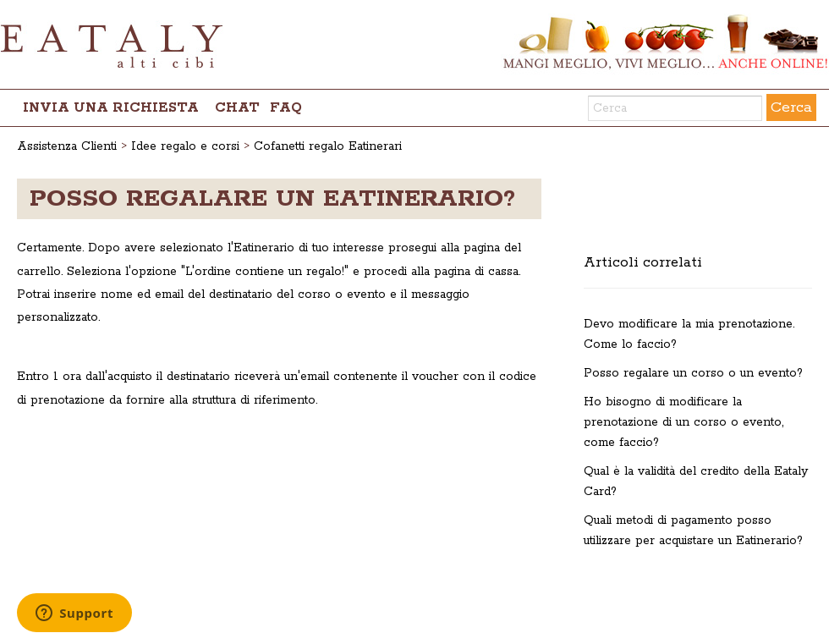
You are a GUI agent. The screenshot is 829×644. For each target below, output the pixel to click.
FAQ (286, 108)
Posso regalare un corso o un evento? (693, 373)
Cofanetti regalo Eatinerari (328, 146)
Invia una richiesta (111, 108)
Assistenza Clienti (67, 146)
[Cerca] (675, 108)
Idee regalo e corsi (185, 146)
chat (237, 108)
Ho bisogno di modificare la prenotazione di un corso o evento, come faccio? (684, 422)
